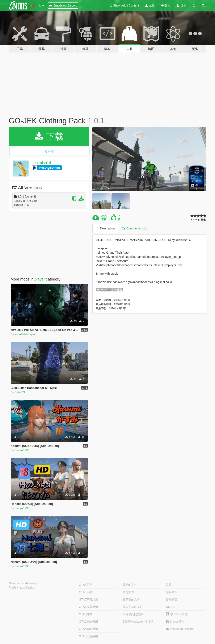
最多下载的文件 (133, 607)
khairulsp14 (41, 163)
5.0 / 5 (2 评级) (199, 220)
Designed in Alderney (23, 583)
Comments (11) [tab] (134, 228)
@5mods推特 (177, 614)
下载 (49, 136)
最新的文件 (130, 585)
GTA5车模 (86, 592)
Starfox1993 (22, 450)
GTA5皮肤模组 (89, 622)
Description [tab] (105, 228)
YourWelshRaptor (25, 334)
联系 (169, 585)
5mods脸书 (175, 622)
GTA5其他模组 (89, 636)
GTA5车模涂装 (89, 599)
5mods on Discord (180, 629)
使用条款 (172, 599)
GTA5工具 (86, 585)
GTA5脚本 (86, 614)
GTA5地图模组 (89, 629)
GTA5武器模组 (89, 607)
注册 (182, 5)
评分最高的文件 (133, 614)
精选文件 (128, 592)
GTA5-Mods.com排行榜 (138, 622)
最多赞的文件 (131, 599)
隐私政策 (172, 592)
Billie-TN (20, 392)
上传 (150, 5)
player (40, 279)
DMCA (170, 607)
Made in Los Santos (22, 587)
